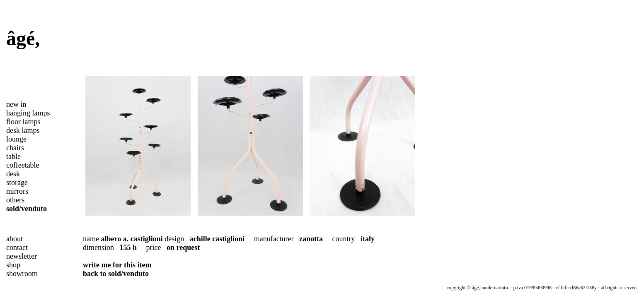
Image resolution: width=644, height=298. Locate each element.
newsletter (22, 256)
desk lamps (23, 130)
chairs (15, 148)
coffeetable (23, 165)
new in (16, 104)
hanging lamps (28, 113)
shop (13, 265)
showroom (22, 274)
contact (17, 248)
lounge (16, 139)
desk (13, 174)
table (13, 156)
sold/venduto (27, 209)
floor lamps (23, 122)
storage (17, 183)
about (15, 239)
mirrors (17, 191)
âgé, (23, 38)
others (15, 200)
